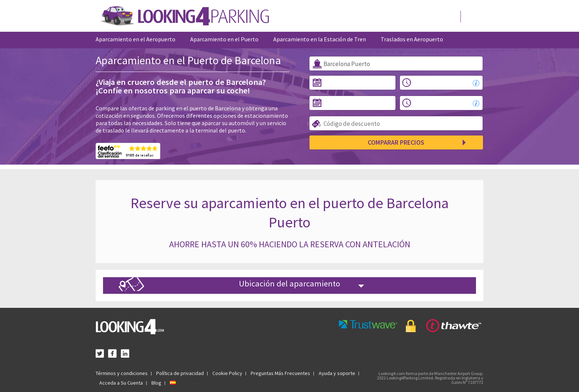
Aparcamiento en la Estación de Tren (320, 39)
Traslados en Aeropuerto (412, 39)
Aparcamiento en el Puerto (224, 39)
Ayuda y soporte (337, 373)
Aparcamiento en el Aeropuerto (136, 39)
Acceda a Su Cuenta (121, 383)
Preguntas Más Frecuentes (280, 373)
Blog (156, 383)
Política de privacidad (180, 373)
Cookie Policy (227, 373)
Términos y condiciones (122, 373)
